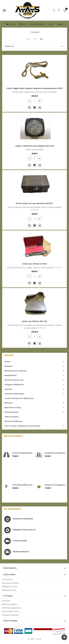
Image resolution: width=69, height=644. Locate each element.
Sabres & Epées (12, 417)
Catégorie (9, 355)
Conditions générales (11, 608)
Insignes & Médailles (14, 385)
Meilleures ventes (10, 587)
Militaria (9, 403)
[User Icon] (59, 10)
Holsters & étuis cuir (14, 380)
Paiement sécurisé (10, 615)
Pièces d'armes (12, 412)
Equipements (11, 375)
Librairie (9, 389)
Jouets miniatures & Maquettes (19, 398)
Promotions (7, 579)
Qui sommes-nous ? (11, 611)
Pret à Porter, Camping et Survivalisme (23, 426)
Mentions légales (10, 604)
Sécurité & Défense (13, 421)
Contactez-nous (9, 590)
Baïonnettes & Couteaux (16, 371)
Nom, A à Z (34, 46)
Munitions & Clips (13, 408)
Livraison (6, 601)
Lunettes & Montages (14, 394)
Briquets (9, 366)
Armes (8, 362)
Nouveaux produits (11, 583)
